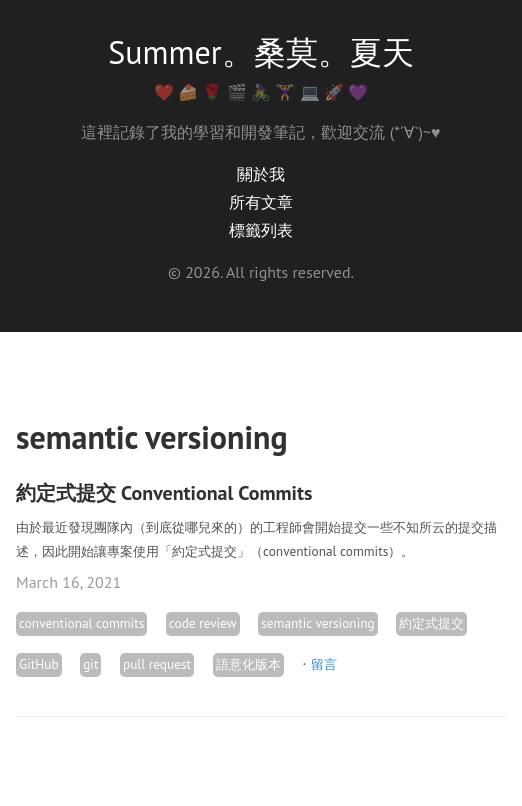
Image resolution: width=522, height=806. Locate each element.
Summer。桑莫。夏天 (260, 52)
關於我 (261, 174)
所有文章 (261, 202)
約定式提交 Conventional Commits (164, 493)
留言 (324, 664)
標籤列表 (261, 230)
